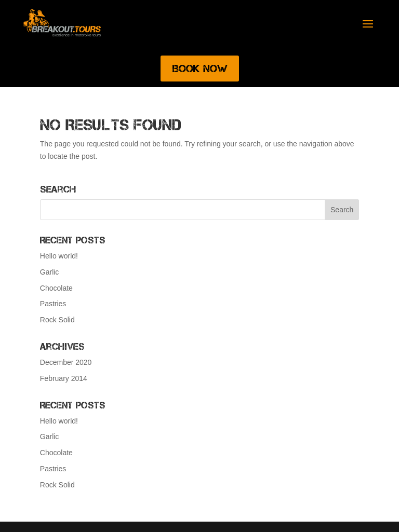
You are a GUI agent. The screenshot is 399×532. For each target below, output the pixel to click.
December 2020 (66, 362)
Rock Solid (57, 320)
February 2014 (64, 378)
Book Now (200, 69)
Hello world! (59, 256)
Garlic (50, 272)
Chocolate (56, 288)
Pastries (53, 304)
